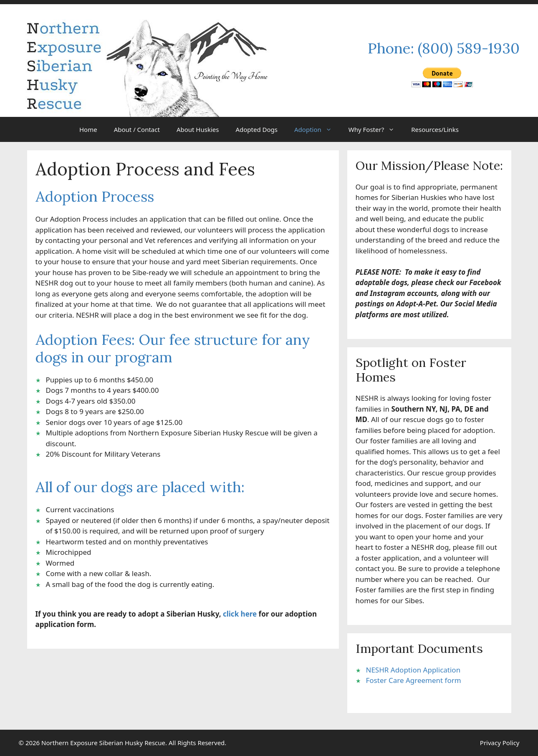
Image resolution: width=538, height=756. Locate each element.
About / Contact (137, 129)
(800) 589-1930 (469, 48)
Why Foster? (376, 129)
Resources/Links (435, 129)
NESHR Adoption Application (413, 670)
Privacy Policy (500, 743)
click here (240, 614)
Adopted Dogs (256, 129)
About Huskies (198, 129)
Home (88, 129)
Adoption (317, 129)
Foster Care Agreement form (414, 680)
